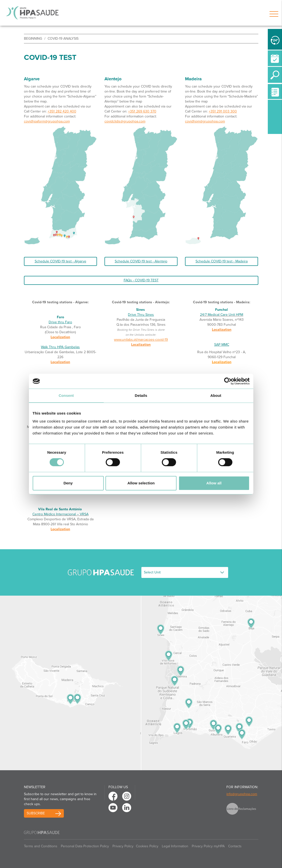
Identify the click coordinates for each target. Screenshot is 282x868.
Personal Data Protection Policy (85, 846)
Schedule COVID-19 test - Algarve (60, 261)
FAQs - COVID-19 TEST (141, 280)
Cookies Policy (147, 846)
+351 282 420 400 (62, 111)
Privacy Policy (123, 846)
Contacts (235, 846)
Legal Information (175, 846)
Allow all (214, 483)
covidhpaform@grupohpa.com (47, 121)
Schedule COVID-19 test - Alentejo (141, 261)
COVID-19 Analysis (63, 39)
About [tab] (216, 395)
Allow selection (141, 483)
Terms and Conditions (41, 846)
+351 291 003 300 (223, 111)
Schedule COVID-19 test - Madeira (222, 261)
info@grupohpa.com (242, 794)
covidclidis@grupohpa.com (125, 121)
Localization (60, 337)
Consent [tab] (66, 395)
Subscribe (36, 813)
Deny (68, 483)
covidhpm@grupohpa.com (205, 121)
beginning (33, 39)
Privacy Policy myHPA (208, 846)
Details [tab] (141, 395)
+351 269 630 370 (142, 111)
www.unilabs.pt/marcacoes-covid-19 (141, 340)
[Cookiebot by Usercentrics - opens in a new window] (228, 381)
